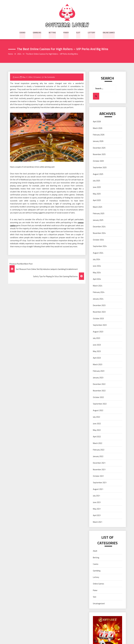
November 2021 (99, 470)
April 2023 (97, 358)
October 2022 (98, 397)
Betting (52, 32)
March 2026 (98, 128)
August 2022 (98, 410)
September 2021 (100, 483)
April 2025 (97, 200)
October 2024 (98, 240)
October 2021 (98, 476)
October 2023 (98, 318)
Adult (95, 551)
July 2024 (96, 260)
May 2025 (97, 194)
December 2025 (99, 148)
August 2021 (98, 489)
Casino (22, 32)
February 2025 (99, 214)
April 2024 (97, 279)
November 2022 (99, 391)
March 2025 (98, 207)
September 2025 (100, 168)
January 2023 (98, 378)
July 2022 (96, 417)
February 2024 (99, 292)
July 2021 (96, 496)
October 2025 (98, 161)
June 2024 (97, 266)
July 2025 (96, 181)
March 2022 (98, 443)
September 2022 (100, 404)
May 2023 (97, 351)
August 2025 (98, 174)
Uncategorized (99, 603)
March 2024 (98, 286)
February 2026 (99, 135)
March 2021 (98, 522)
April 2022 (97, 437)
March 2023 (98, 364)
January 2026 (98, 141)
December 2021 (99, 463)
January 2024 (98, 299)
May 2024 (97, 273)
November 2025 (99, 154)
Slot (78, 32)
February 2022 (99, 450)
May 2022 (97, 430)
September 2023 (100, 325)
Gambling (37, 32)
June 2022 (97, 424)
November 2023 (99, 312)
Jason (17, 77)
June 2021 (97, 502)
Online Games (109, 32)
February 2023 (99, 371)
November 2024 (99, 233)
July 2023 (96, 338)
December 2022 (99, 384)
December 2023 (99, 305)
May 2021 (97, 509)
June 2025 (97, 187)
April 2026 (97, 122)
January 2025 (98, 220)
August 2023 (98, 332)
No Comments (50, 77)
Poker (66, 32)
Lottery (91, 32)
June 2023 (97, 345)
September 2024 (100, 246)
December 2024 (99, 227)
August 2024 (98, 253)
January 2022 (98, 456)
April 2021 (97, 515)
